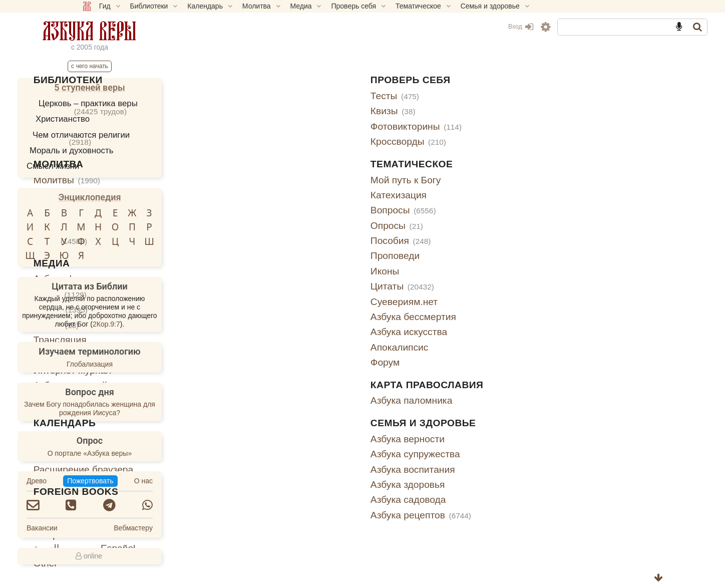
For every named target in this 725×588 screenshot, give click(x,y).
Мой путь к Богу (482, 180)
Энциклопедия (154, 197)
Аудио (277, 294)
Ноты (277, 241)
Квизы (469, 111)
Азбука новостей (287, 385)
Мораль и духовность (136, 151)
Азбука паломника (488, 400)
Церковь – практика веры (153, 103)
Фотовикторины (492, 126)
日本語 (332, 521)
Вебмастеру (198, 528)
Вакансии (107, 528)
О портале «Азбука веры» (154, 453)
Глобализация (154, 364)
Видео (277, 309)
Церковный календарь (300, 439)
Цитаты (478, 286)
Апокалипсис (476, 347)
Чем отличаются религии (146, 135)
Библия (267, 96)
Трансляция (277, 340)
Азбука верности (484, 439)
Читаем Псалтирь (290, 195)
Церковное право (289, 126)
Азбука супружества (491, 454)
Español (335, 548)
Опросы (473, 226)
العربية (263, 548)
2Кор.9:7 (171, 324)
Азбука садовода (484, 500)
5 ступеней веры (154, 87)
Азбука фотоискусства (300, 279)
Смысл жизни (118, 166)
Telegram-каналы (288, 400)
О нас (208, 481)
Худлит (279, 141)
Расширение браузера (300, 470)
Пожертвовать (155, 481)
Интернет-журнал (289, 370)
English (266, 508)
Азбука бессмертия (489, 317)
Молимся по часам (292, 210)
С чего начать (154, 66)
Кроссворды (484, 141)
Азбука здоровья (484, 485)
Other (262, 563)
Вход (456, 27)
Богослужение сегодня (301, 226)
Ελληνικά (270, 535)
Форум (461, 362)
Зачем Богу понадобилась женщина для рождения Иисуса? (154, 408)
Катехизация (475, 195)
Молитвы (284, 180)
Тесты (471, 96)
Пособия (477, 241)
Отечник (297, 111)
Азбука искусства (485, 332)
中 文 (328, 508)
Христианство (127, 119)
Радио (273, 325)
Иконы (461, 271)
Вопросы (479, 210)
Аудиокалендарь (288, 454)
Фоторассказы (282, 355)
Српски (266, 521)
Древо (101, 481)
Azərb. (331, 535)
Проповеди (471, 256)
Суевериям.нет (480, 302)
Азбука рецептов (497, 515)
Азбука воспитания (489, 470)
